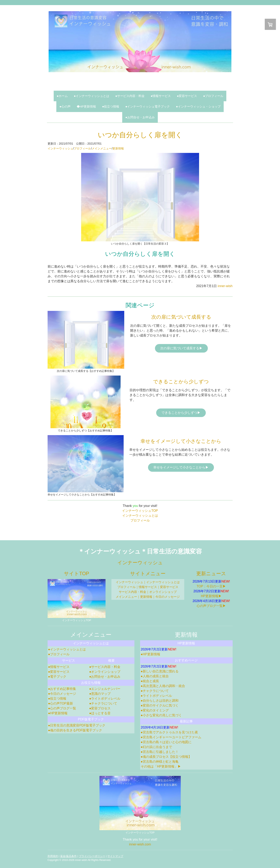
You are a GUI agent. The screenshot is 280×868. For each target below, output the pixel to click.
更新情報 (118, 148)
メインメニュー (102, 148)
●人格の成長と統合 (155, 676)
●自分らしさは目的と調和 (160, 701)
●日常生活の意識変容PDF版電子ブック (77, 725)
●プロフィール (213, 96)
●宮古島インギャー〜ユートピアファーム (171, 737)
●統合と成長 (150, 681)
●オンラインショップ (105, 672)
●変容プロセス (100, 708)
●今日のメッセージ (62, 694)
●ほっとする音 (100, 713)
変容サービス (169, 587)
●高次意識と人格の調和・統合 (163, 686)
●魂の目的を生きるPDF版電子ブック (75, 730)
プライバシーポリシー (92, 856)
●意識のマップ (100, 694)
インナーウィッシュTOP (140, 511)
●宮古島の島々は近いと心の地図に (166, 742)
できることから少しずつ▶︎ (181, 413)
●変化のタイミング (155, 710)
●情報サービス (161, 96)
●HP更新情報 (58, 713)
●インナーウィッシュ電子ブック (148, 106)
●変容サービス (187, 96)
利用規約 (53, 856)
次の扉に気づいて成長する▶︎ (181, 348)
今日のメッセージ (168, 597)
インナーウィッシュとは (140, 516)
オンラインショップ (163, 592)
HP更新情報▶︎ (211, 596)
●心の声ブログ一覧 (62, 708)
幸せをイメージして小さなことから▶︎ (181, 467)
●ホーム (62, 96)
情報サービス (148, 587)
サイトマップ (115, 856)
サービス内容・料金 (132, 592)
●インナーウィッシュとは (92, 96)
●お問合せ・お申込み (140, 117)
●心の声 (65, 106)
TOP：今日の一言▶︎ (211, 586)
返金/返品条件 (69, 856)
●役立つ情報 (111, 106)
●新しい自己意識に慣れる (160, 671)
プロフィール (82, 148)
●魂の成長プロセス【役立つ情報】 (166, 757)
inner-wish (225, 286)
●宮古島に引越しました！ (160, 752)
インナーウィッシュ (60, 148)
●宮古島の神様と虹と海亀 (160, 762)
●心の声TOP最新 (61, 703)
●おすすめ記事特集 (62, 689)
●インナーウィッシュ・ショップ (198, 106)
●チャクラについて (103, 703)
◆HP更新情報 (86, 106)
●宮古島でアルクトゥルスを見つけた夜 (169, 732)
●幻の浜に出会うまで (156, 747)
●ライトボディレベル (105, 699)
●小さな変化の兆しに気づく (161, 715)
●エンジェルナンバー (105, 689)
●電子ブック (57, 677)
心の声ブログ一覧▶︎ (211, 606)
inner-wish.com (140, 844)
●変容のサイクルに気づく (160, 705)
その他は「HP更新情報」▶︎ (161, 766)
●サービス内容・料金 (130, 96)
